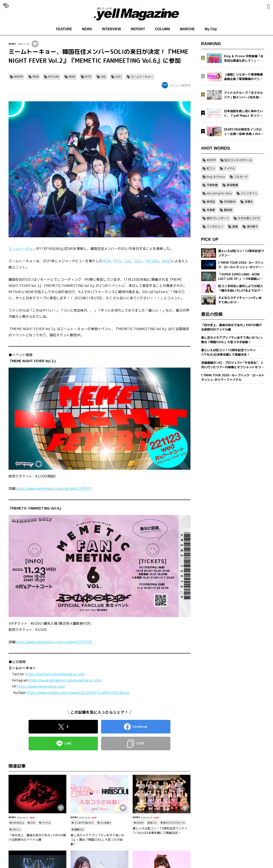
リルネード (241, 177)
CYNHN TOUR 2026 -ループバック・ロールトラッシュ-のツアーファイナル (233, 377)
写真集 (211, 210)
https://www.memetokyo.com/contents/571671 (54, 488)
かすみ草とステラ (249, 218)
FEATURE (64, 29)
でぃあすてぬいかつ (84, 823)
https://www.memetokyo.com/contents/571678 (54, 642)
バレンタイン (249, 193)
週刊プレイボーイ (218, 218)
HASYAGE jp (18, 823)
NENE (72, 77)
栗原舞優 (232, 185)
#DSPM (19, 77)
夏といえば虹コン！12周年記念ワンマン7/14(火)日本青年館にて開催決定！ (160, 831)
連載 (235, 226)
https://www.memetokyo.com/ (41, 686)
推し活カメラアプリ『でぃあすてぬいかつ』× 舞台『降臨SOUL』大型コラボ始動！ (97, 840)
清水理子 (252, 226)
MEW (36, 77)
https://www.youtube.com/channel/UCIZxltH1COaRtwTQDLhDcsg (78, 693)
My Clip (211, 29)
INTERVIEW (111, 29)
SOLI (118, 77)
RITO (88, 77)
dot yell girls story (219, 193)
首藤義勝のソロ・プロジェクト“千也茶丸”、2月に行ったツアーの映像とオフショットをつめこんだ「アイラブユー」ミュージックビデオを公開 (232, 365)
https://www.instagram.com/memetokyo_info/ (65, 680)
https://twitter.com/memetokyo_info (55, 674)
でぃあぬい (106, 823)
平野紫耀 (212, 185)
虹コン (154, 823)
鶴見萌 (228, 210)
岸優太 (249, 202)
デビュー (17, 829)
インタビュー (215, 226)
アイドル (46, 823)
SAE (103, 77)
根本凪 (211, 202)
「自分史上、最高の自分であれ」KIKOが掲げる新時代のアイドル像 (37, 837)
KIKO (33, 823)
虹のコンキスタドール (174, 823)
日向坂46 (230, 202)
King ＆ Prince (216, 177)
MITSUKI (54, 77)
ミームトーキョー (142, 77)
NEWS (87, 29)
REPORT (138, 29)
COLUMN (163, 29)
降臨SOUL (79, 829)
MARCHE (187, 29)
